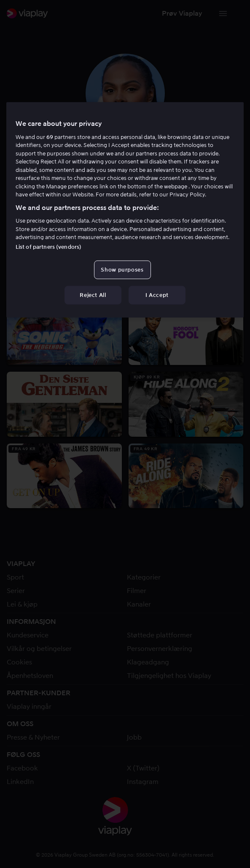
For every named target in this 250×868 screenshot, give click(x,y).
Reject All (93, 295)
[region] (125, 210)
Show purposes (122, 269)
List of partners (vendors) (48, 246)
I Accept (157, 295)
